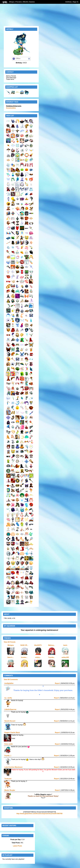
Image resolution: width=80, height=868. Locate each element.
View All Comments (11, 680)
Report (57, 683)
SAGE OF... (24, 645)
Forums (19, 2)
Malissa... (52, 645)
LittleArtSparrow (10, 709)
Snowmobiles (11, 108)
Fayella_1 (8, 756)
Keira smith (9, 744)
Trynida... (52, 657)
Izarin (65, 645)
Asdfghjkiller (9, 683)
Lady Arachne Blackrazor (14, 767)
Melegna (11, 645)
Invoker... (24, 657)
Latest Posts (17, 846)
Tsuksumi (8, 779)
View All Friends (10, 642)
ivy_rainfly (8, 698)
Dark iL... (11, 657)
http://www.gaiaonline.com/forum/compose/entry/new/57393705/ (39, 814)
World (25, 2)
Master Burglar (10, 790)
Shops (12, 2)
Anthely (68, 2)
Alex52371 (38, 645)
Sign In (76, 2)
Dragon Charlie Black (12, 733)
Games (32, 2)
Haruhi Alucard (10, 721)
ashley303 (65, 657)
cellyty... (38, 657)
